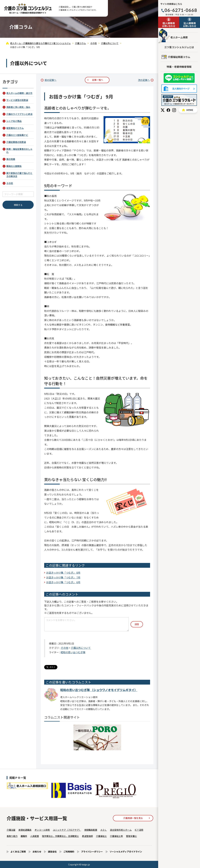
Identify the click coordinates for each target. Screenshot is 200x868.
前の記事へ (50, 80)
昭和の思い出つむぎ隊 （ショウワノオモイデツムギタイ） (99, 690)
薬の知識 (11, 159)
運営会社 (52, 852)
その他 (64, 648)
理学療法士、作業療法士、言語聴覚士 (60, 836)
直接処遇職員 (25, 830)
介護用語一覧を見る (133, 818)
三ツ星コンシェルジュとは (179, 47)
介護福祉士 (101, 836)
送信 (137, 624)
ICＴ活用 (139, 830)
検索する (18, 205)
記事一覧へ (98, 80)
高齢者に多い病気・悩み (18, 107)
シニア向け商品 (14, 121)
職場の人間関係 (14, 166)
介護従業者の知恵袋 (16, 142)
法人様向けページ (179, 89)
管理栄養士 (131, 836)
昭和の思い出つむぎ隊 (73, 652)
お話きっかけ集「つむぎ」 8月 (63, 573)
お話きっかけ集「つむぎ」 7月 (63, 577)
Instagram (174, 110)
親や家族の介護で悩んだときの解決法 (19, 175)
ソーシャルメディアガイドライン (126, 852)
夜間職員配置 (91, 830)
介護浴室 (11, 830)
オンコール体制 (42, 830)
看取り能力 (12, 836)
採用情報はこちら (179, 100)
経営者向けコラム (15, 128)
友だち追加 (179, 78)
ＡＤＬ (104, 830)
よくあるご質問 (18, 852)
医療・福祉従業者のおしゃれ (19, 151)
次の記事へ (144, 80)
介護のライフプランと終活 (19, 114)
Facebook (168, 110)
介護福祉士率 (116, 836)
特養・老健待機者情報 (179, 67)
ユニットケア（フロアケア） (67, 830)
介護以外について (81, 648)
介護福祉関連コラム (179, 57)
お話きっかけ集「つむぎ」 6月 (63, 582)
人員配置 (35, 836)
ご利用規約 (69, 852)
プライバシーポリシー (92, 852)
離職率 (24, 836)
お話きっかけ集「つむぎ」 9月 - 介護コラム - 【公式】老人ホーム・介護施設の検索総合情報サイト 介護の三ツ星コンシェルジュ (28, 8)
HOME (188, 110)
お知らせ (37, 852)
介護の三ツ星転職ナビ (17, 135)
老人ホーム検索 (179, 37)
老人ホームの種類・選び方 (19, 93)
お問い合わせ (169, 24)
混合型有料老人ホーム (121, 830)
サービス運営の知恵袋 (17, 100)
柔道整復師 (87, 836)
